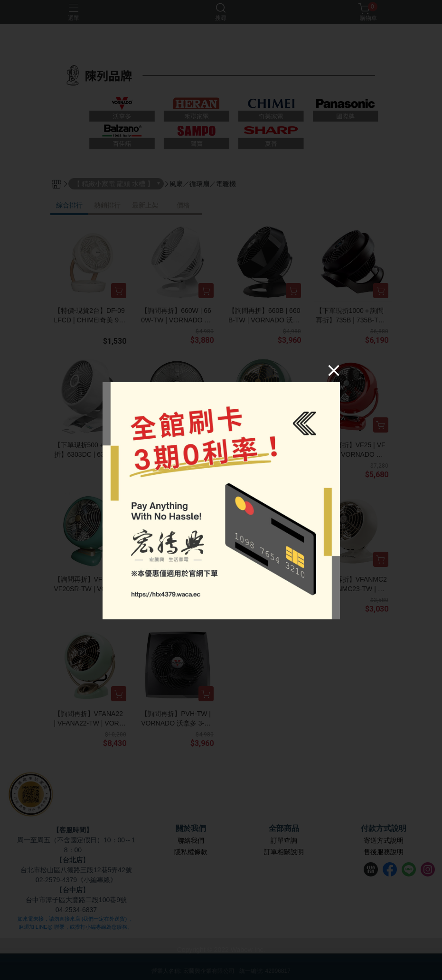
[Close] (334, 370)
